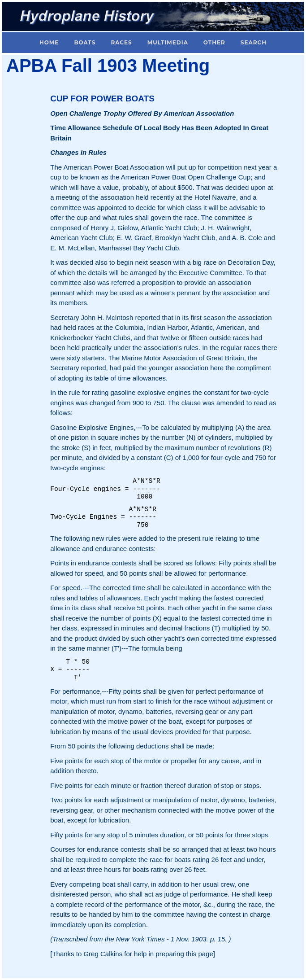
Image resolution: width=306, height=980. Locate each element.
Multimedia (168, 42)
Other (214, 42)
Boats (85, 42)
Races (121, 42)
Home (49, 42)
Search (254, 42)
